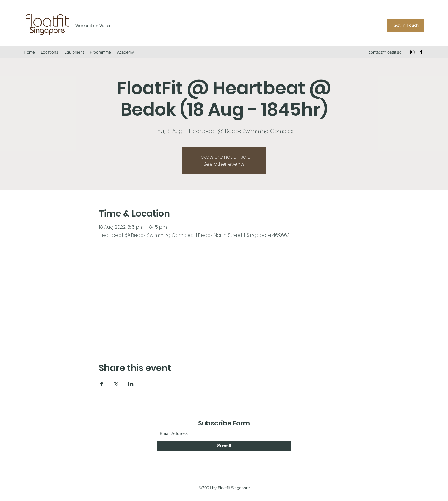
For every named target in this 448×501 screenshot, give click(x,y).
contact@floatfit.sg (385, 52)
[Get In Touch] (406, 25)
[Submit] (224, 446)
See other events (224, 164)
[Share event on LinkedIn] (131, 384)
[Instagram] (412, 52)
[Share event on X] (116, 384)
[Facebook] (421, 52)
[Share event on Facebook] (102, 384)
